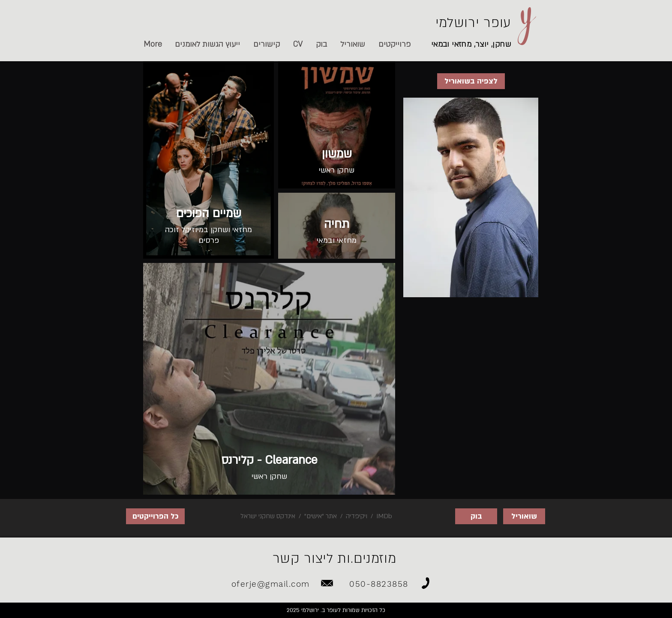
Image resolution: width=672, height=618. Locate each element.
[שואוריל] (524, 516)
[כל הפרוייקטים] (155, 516)
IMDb (383, 516)
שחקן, (500, 44)
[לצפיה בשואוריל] (471, 81)
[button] (266, 45)
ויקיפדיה (357, 516)
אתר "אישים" (321, 516)
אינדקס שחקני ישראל (268, 516)
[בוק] (476, 516)
